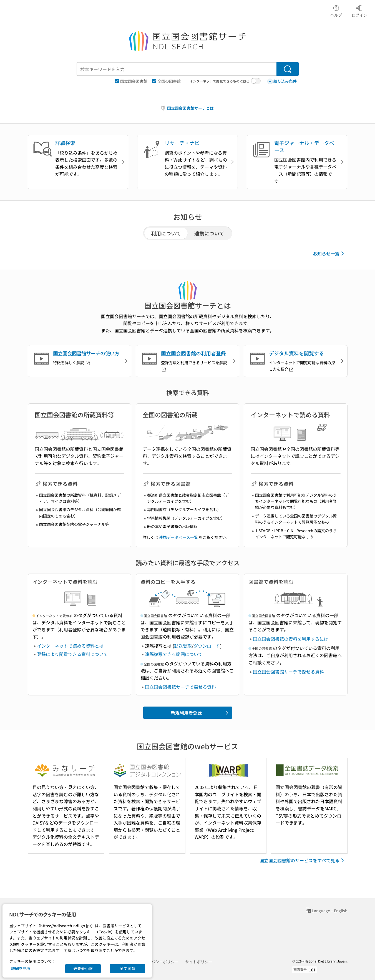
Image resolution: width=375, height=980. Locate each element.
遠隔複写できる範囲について (174, 654)
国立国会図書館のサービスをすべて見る (303, 860)
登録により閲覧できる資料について (72, 654)
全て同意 (127, 968)
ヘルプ (336, 10)
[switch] (256, 81)
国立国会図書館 (131, 81)
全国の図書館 (166, 81)
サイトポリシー (199, 962)
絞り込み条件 (282, 81)
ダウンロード (207, 646)
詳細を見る (21, 968)
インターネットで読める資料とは (70, 646)
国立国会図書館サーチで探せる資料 (180, 687)
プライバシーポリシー (159, 962)
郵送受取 (183, 646)
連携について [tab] (209, 233)
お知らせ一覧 (329, 253)
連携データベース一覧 (178, 537)
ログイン (359, 10)
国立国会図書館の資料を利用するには (291, 639)
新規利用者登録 (201, 713)
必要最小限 (83, 968)
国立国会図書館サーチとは (187, 108)
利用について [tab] (166, 233)
